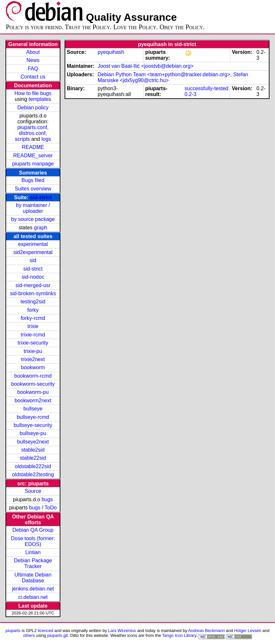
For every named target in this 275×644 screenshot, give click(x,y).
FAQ (33, 69)
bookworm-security (33, 384)
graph (41, 228)
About (33, 52)
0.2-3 (190, 94)
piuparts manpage (33, 164)
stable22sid (33, 458)
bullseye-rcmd (33, 417)
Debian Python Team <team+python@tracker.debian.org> (164, 74)
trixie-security (33, 343)
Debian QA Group (33, 530)
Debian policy (33, 108)
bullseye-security (33, 425)
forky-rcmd (33, 318)
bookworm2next (33, 401)
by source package (33, 219)
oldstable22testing (33, 474)
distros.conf (32, 133)
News (33, 60)
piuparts (13, 631)
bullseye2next (33, 442)
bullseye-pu (33, 433)
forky (33, 310)
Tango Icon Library (179, 635)
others (29, 635)
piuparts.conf (32, 127)
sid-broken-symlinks (33, 293)
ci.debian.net (33, 597)
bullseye (33, 409)
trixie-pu (33, 351)
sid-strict (41, 197)
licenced (45, 631)
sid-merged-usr (33, 285)
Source (33, 491)
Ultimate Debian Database (33, 578)
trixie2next (33, 359)
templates (40, 99)
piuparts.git (58, 635)
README (33, 147)
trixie (33, 326)
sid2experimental (33, 252)
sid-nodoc (33, 277)
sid (33, 260)
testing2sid (33, 302)
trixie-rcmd (33, 335)
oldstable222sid (33, 466)
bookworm (33, 367)
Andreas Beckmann (206, 631)
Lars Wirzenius (122, 631)
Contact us (33, 77)
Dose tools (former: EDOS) (33, 541)
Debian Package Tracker (33, 563)
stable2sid (33, 450)
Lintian (33, 552)
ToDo (50, 508)
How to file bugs (33, 93)
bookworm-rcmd (33, 376)
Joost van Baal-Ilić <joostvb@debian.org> (146, 66)
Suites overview (33, 189)
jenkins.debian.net (33, 589)
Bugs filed (33, 180)
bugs (47, 499)
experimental (33, 244)
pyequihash (111, 52)
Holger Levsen (248, 631)
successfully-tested (206, 88)
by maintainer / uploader (33, 208)
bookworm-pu (33, 392)
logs (46, 139)
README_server (33, 156)
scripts (22, 139)
